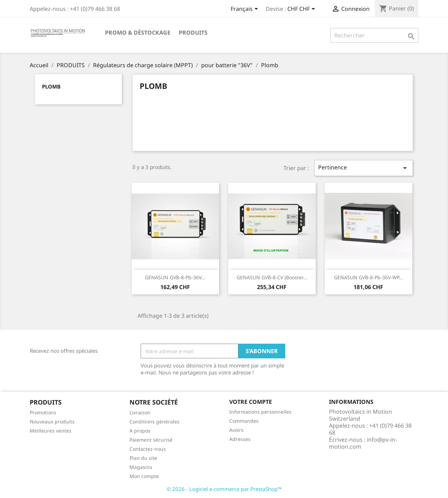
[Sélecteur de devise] (302, 9)
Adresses (240, 439)
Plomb (51, 86)
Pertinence (364, 168)
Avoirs (236, 430)
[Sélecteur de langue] (246, 9)
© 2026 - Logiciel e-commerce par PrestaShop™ (224, 489)
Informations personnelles (260, 412)
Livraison (140, 412)
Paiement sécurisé (151, 440)
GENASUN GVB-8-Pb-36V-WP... (369, 277)
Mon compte (144, 476)
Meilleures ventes (51, 431)
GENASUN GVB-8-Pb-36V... (175, 277)
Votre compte (251, 402)
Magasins (141, 467)
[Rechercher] (374, 35)
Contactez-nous (148, 449)
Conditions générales (155, 422)
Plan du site (143, 458)
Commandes (244, 421)
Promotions (43, 412)
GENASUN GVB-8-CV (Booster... (272, 277)
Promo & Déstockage (138, 33)
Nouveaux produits (52, 422)
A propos (140, 431)
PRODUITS (193, 33)
